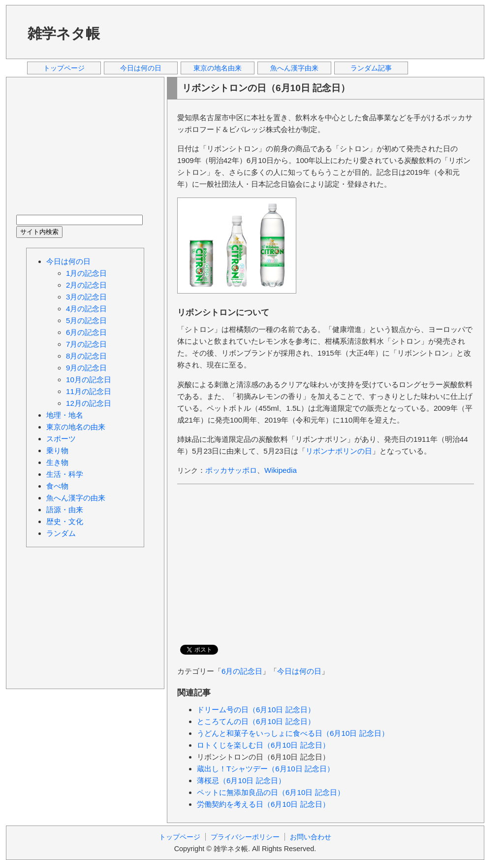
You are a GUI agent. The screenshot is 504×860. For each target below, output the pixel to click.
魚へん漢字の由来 (76, 498)
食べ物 (57, 486)
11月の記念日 (89, 391)
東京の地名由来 (218, 68)
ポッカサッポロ (231, 470)
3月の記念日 (86, 297)
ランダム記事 (371, 68)
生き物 (57, 462)
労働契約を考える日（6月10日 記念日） (263, 804)
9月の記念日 (86, 368)
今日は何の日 (141, 68)
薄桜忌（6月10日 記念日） (241, 780)
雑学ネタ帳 (64, 33)
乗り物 (57, 450)
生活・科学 (65, 474)
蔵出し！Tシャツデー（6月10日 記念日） (266, 769)
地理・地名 (65, 415)
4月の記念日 (86, 309)
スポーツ (61, 439)
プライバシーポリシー (245, 837)
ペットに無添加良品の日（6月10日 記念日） (271, 792)
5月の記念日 (86, 320)
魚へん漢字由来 (294, 68)
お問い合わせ (311, 837)
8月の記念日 (86, 356)
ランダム (61, 533)
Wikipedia (281, 470)
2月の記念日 (86, 285)
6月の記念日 (242, 671)
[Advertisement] (296, 32)
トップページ (64, 68)
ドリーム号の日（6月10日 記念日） (256, 710)
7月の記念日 (86, 344)
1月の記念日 (86, 273)
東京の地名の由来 (76, 427)
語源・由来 (65, 510)
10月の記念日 (89, 380)
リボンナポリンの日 (339, 451)
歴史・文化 (65, 521)
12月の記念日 (89, 403)
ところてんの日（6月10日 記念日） (256, 721)
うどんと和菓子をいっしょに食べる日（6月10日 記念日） (293, 733)
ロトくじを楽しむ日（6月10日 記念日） (263, 745)
